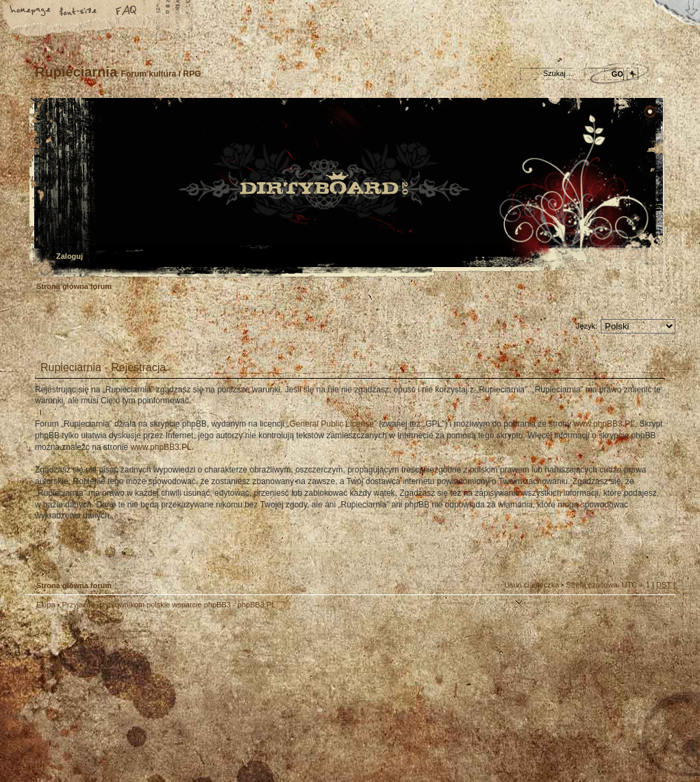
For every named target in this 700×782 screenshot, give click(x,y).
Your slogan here (240, 698)
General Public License (331, 424)
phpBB (179, 696)
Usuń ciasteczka (532, 585)
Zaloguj (70, 256)
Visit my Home (634, 736)
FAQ (127, 12)
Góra (658, 614)
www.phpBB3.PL (604, 424)
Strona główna (31, 12)
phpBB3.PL (257, 605)
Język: (587, 326)
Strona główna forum (348, 189)
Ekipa (46, 605)
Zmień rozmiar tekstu (79, 12)
